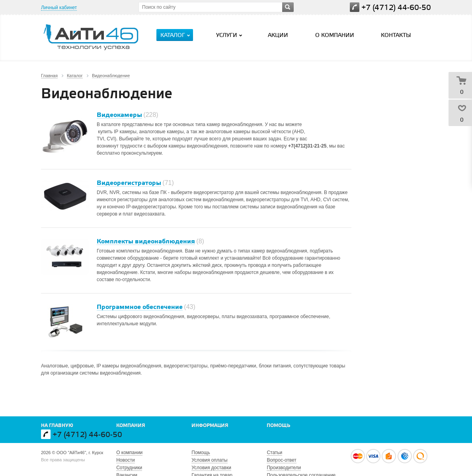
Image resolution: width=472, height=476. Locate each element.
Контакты (396, 36)
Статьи (274, 453)
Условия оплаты (209, 460)
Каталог (176, 35)
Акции (278, 36)
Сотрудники (129, 468)
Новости (125, 460)
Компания (131, 426)
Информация (210, 426)
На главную (57, 426)
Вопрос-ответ (281, 460)
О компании (335, 36)
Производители (284, 468)
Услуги (230, 35)
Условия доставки (211, 468)
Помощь (278, 426)
